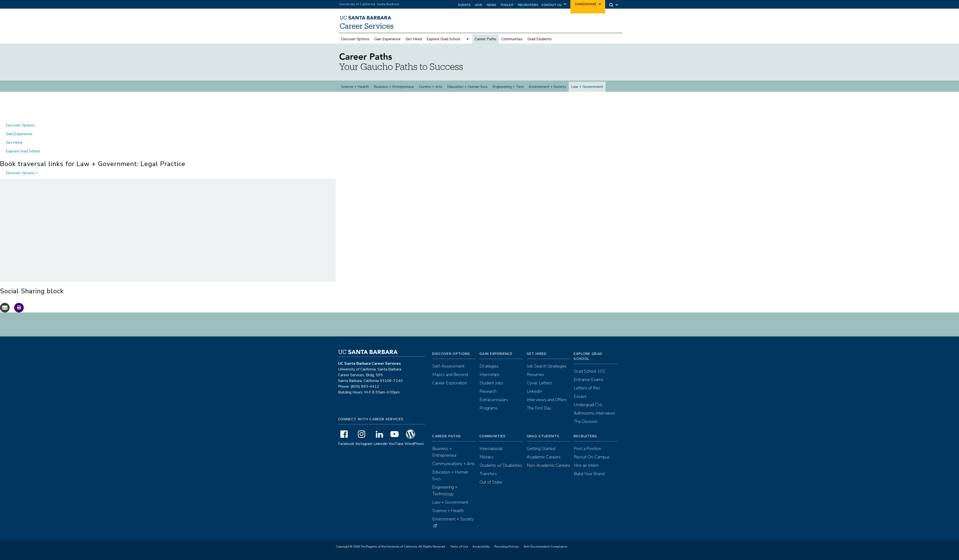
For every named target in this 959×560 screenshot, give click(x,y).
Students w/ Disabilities (501, 471)
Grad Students (540, 42)
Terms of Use (459, 552)
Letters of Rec (587, 393)
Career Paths (485, 42)
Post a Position (587, 454)
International (491, 454)
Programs (489, 414)
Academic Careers (544, 462)
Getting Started (541, 454)
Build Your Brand (589, 479)
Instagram (364, 449)
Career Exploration (450, 388)
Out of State (491, 488)
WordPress (414, 449)
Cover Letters (539, 388)
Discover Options (355, 42)
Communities (512, 42)
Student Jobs (491, 388)
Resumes (535, 380)
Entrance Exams (589, 385)
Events (464, 5)
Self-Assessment (448, 372)
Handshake (586, 4)
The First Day (539, 414)
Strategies (489, 372)
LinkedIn (380, 449)
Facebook (346, 449)
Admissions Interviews (594, 419)
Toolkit (507, 5)
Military (486, 462)
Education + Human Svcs (467, 89)
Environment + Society (547, 89)
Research (488, 397)
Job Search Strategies (547, 372)
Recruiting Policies (507, 552)
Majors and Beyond (450, 380)
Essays (580, 402)
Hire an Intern (586, 471)
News (491, 5)
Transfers (488, 479)
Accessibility (481, 552)
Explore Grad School (444, 42)
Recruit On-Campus (592, 462)
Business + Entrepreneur (394, 89)
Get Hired (414, 42)
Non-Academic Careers (548, 471)
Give (479, 5)
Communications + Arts (453, 469)
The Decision (585, 427)
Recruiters (528, 5)
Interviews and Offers (547, 405)
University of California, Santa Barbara (369, 4)
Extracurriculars (494, 405)
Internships (489, 380)
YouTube (396, 449)
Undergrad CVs (588, 410)
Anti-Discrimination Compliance (545, 552)
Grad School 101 (590, 377)
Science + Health (355, 89)
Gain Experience (387, 42)
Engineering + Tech (508, 89)
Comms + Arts (431, 89)
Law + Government (587, 89)
